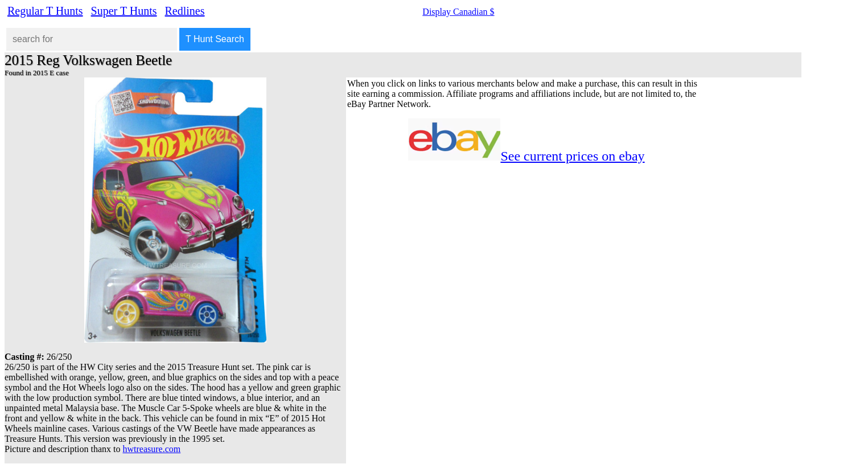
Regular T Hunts (45, 11)
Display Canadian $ (458, 12)
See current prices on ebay (572, 156)
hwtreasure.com (152, 449)
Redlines (185, 11)
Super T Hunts (124, 11)
